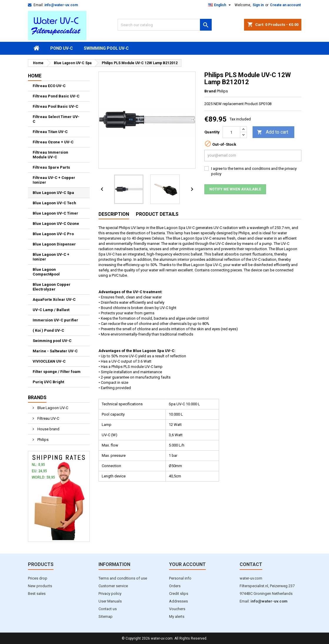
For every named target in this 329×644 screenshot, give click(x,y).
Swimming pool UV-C (106, 48)
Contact (251, 564)
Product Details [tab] (157, 214)
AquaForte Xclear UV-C (54, 299)
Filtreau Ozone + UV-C (53, 142)
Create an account (285, 5)
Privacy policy (110, 594)
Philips (42, 440)
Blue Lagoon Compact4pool (46, 272)
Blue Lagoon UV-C (52, 408)
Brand (210, 91)
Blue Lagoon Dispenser (54, 244)
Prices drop (38, 578)
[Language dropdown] (220, 5)
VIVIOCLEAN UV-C (49, 361)
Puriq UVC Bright (48, 382)
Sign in (258, 5)
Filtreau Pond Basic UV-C (56, 96)
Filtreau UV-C (48, 418)
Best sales (37, 594)
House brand (48, 429)
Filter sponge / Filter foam (57, 372)
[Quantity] (231, 132)
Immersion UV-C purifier (55, 320)
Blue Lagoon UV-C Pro (53, 234)
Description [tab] (114, 214)
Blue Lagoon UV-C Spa (53, 193)
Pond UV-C (62, 48)
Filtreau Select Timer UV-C (56, 119)
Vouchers (177, 609)
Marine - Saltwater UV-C (55, 351)
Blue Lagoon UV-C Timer (55, 213)
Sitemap (106, 616)
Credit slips (179, 594)
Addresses (178, 601)
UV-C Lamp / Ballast (51, 310)
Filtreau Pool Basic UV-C (55, 106)
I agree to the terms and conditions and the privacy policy (254, 171)
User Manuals (110, 601)
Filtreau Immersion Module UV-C (50, 155)
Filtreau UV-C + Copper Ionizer (54, 180)
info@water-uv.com (61, 5)
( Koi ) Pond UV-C (48, 330)
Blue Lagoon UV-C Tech (54, 203)
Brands (37, 397)
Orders (175, 586)
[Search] (165, 25)
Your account (187, 564)
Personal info (180, 578)
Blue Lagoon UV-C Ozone (56, 224)
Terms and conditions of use (123, 578)
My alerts (177, 616)
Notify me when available (235, 189)
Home (35, 76)
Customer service (113, 586)
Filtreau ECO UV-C (49, 86)
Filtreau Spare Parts (51, 167)
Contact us (108, 609)
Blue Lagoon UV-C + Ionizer (51, 257)
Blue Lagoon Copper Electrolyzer (52, 287)
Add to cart (273, 132)
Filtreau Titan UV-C (50, 132)
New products (40, 586)
